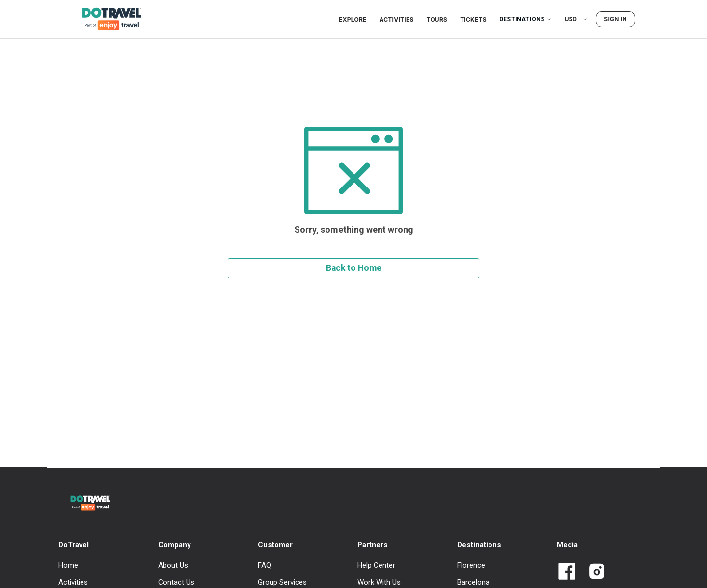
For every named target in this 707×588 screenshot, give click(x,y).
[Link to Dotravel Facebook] (567, 572)
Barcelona (473, 582)
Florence (471, 565)
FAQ (264, 565)
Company (175, 545)
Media (567, 545)
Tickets (473, 19)
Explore (353, 19)
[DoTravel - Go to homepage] (106, 19)
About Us (173, 565)
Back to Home (354, 268)
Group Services (282, 582)
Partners (373, 545)
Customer (275, 545)
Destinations (526, 19)
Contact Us (176, 582)
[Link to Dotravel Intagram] (593, 572)
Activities (397, 19)
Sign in (615, 19)
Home (68, 565)
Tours (437, 19)
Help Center (376, 565)
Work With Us (379, 582)
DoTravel (74, 545)
